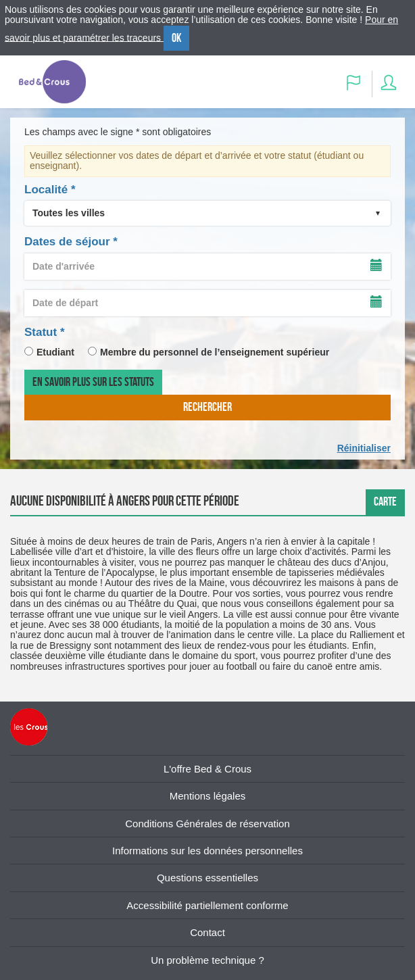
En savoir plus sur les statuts (93, 382)
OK (176, 38)
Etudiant (55, 352)
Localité (50, 190)
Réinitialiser (364, 448)
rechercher (207, 407)
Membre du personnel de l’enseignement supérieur (215, 352)
